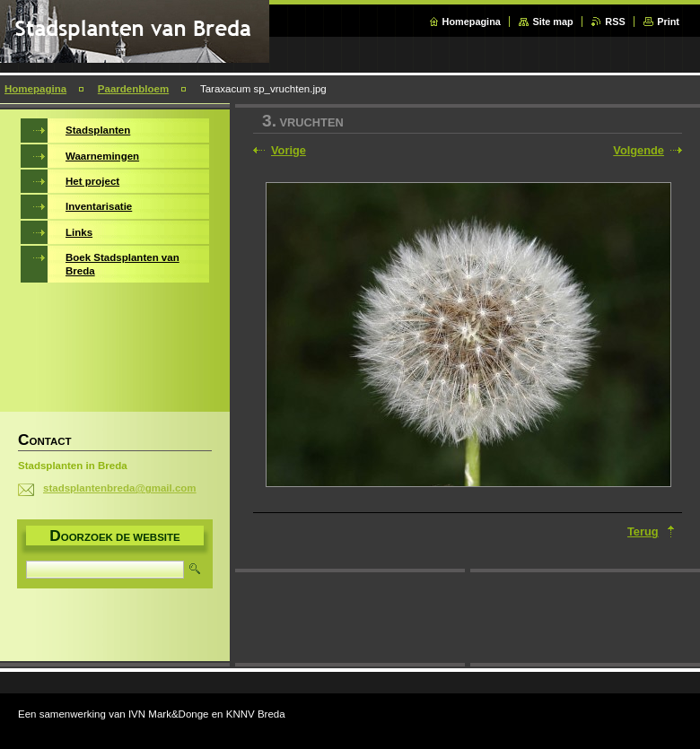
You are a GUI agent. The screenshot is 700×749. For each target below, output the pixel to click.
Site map (552, 22)
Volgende (639, 150)
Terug (643, 531)
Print (668, 22)
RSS (615, 22)
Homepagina (472, 22)
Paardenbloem (133, 89)
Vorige (289, 150)
